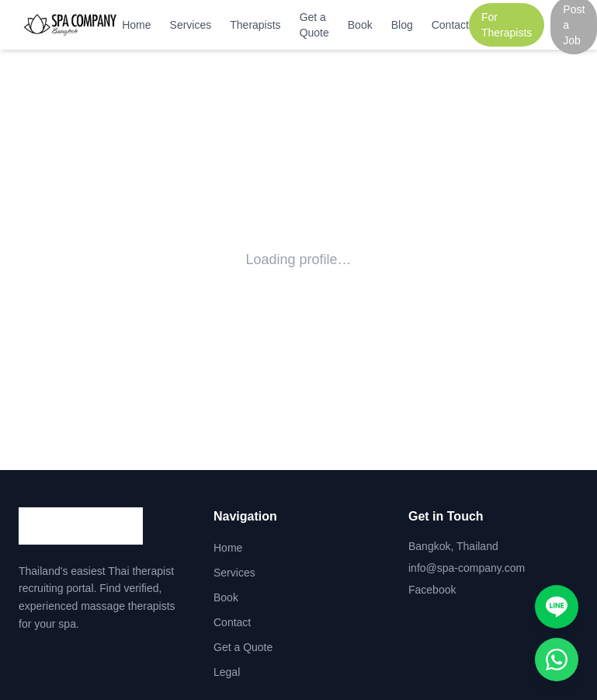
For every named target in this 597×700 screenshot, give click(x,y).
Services (191, 25)
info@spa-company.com (467, 568)
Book (360, 25)
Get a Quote (314, 25)
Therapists (255, 25)
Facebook (432, 590)
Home (136, 25)
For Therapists (507, 25)
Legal (227, 672)
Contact (450, 25)
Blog (402, 25)
